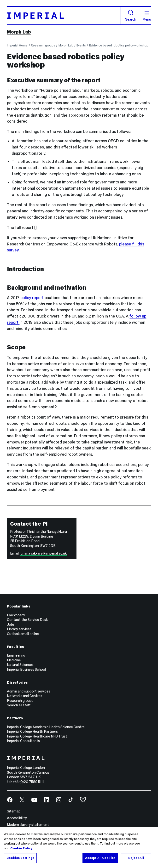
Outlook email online (23, 634)
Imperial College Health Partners (32, 732)
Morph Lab (19, 32)
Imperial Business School (26, 669)
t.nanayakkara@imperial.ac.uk (43, 553)
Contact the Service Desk (27, 620)
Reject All (136, 858)
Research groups (43, 45)
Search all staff (19, 705)
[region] (79, 848)
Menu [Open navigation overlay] (147, 16)
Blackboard (16, 615)
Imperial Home (17, 45)
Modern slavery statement (28, 825)
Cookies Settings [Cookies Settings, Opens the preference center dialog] (20, 858)
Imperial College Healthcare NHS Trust (37, 736)
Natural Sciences (20, 665)
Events (81, 45)
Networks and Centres (25, 696)
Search (131, 15)
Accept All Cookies (100, 858)
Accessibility (17, 818)
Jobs (11, 624)
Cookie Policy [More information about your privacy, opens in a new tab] (21, 848)
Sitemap (14, 811)
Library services (19, 629)
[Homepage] (64, 16)
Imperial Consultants (23, 741)
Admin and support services (29, 691)
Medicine (14, 660)
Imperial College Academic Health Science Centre (46, 727)
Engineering (16, 655)
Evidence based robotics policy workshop (119, 45)
